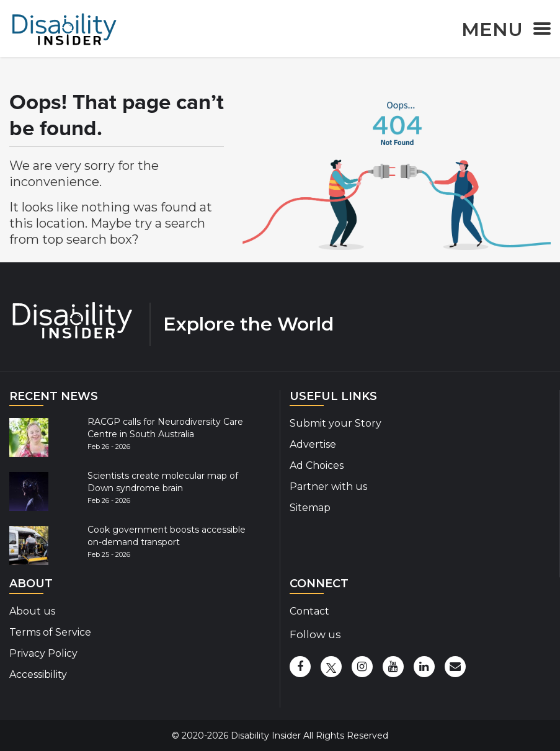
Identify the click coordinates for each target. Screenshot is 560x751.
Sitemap (310, 508)
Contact (309, 611)
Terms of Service (50, 632)
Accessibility (38, 674)
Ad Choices (317, 465)
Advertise (313, 444)
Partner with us (328, 487)
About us (32, 611)
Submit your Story (336, 423)
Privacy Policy (43, 653)
